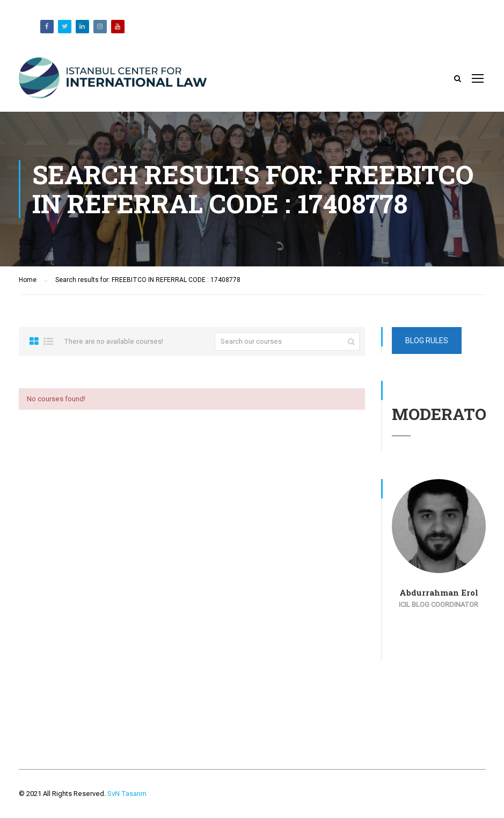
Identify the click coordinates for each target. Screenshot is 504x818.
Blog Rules (427, 341)
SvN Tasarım (126, 794)
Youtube (118, 27)
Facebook (47, 27)
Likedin (82, 27)
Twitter (65, 27)
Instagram (100, 27)
